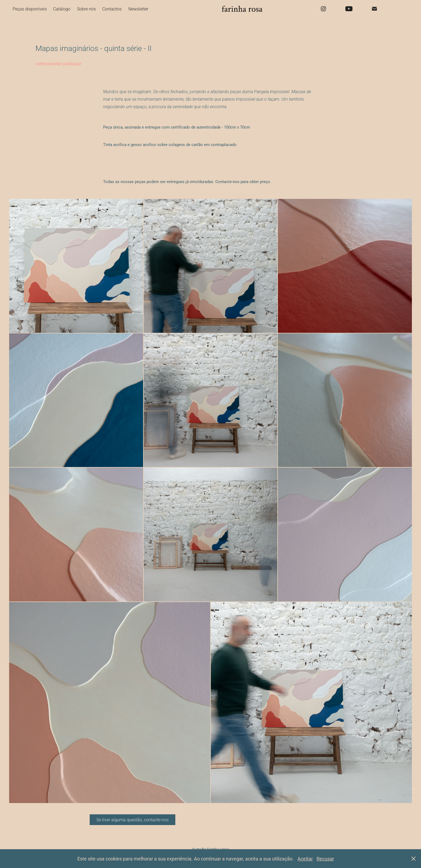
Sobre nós (86, 9)
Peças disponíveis (30, 9)
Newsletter (138, 9)
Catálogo (62, 9)
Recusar (325, 859)
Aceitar (305, 859)
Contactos (112, 9)
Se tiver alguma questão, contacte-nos (133, 820)
